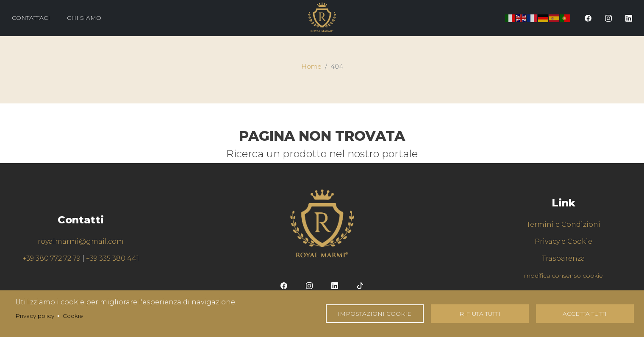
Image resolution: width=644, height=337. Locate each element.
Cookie (73, 316)
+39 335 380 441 (112, 258)
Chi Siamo (84, 18)
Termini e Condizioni (563, 224)
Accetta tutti (585, 314)
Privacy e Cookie (563, 241)
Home (311, 67)
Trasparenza (563, 258)
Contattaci (31, 18)
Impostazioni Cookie (375, 314)
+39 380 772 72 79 (51, 258)
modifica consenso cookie (563, 276)
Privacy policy (35, 316)
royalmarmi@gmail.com (81, 241)
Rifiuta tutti (480, 314)
